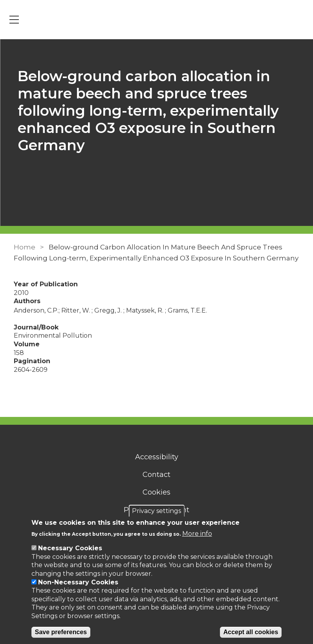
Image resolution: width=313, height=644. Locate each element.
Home (25, 247)
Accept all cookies (251, 632)
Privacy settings (156, 511)
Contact (156, 475)
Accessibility (157, 457)
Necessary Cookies (70, 548)
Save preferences (61, 632)
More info (197, 534)
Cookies (156, 492)
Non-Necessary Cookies (78, 582)
